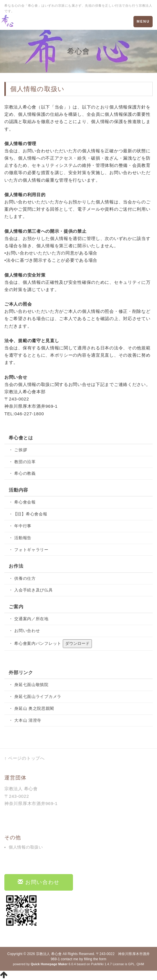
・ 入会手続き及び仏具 (31, 590)
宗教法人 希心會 (49, 954)
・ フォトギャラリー (29, 550)
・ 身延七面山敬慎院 (29, 685)
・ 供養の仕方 (22, 578)
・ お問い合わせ (24, 631)
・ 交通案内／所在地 (29, 619)
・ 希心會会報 (22, 502)
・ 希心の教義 (22, 473)
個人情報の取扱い (26, 847)
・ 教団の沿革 (22, 462)
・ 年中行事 (20, 526)
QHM (140, 964)
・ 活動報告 (20, 538)
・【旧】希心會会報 (28, 514)
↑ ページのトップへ (25, 758)
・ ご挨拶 (18, 450)
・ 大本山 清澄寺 (25, 720)
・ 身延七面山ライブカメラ (35, 696)
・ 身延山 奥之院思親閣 (31, 708)
